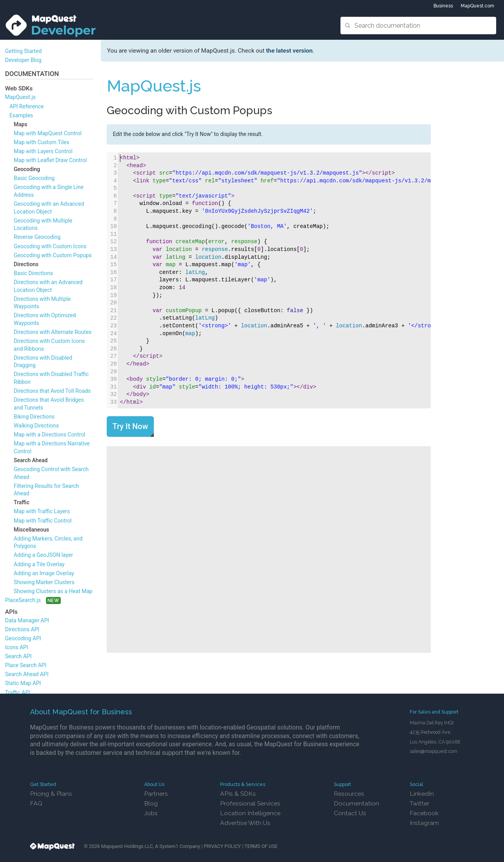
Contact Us (350, 813)
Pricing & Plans (51, 794)
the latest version (289, 51)
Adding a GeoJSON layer (43, 555)
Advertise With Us (245, 823)
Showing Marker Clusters (44, 582)
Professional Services (250, 803)
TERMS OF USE (261, 846)
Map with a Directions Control (49, 435)
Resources (349, 794)
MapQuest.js (20, 97)
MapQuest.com (478, 6)
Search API (18, 656)
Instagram (424, 823)
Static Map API (23, 683)
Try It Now (130, 426)
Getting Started (23, 51)
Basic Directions (33, 273)
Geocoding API (23, 638)
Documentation (356, 803)
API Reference (26, 106)
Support (342, 784)
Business (443, 6)
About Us (154, 784)
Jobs (151, 813)
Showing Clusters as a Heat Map (53, 591)
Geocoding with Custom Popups (53, 255)
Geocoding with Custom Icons (50, 246)
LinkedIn (422, 794)
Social (417, 784)
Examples (21, 115)
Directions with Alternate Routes (53, 332)
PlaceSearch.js (23, 600)
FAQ (36, 803)
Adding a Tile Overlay (39, 564)
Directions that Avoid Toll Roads (52, 391)
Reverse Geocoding (37, 237)
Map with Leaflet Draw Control (50, 160)
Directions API (22, 629)
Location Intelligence (250, 813)
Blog (151, 803)
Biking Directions (34, 417)
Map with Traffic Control (43, 521)
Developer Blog (23, 60)
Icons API (17, 647)
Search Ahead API (27, 674)
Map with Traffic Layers (42, 511)
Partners (156, 794)
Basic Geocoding (34, 178)
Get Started (43, 784)
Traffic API (18, 692)
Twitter (419, 803)
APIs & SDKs (238, 794)
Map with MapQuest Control (48, 133)
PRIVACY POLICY (222, 846)
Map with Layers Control (43, 151)
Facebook (424, 813)
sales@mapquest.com (434, 751)
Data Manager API (27, 620)
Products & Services (243, 784)
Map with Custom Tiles (41, 142)
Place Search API (26, 665)
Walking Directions (36, 426)
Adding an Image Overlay (44, 573)
